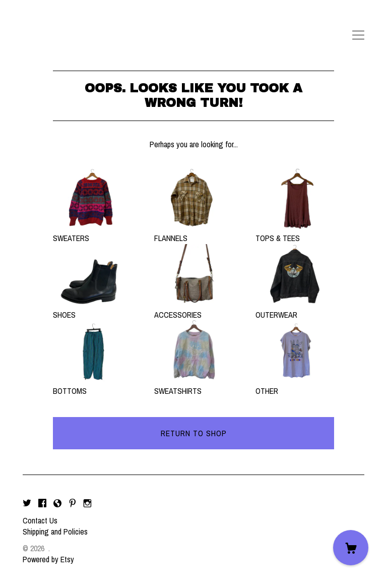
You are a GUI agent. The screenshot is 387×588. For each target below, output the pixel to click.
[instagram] (87, 503)
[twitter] (27, 503)
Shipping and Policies (55, 532)
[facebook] (42, 503)
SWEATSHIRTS (193, 385)
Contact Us (40, 520)
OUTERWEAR (295, 309)
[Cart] (351, 548)
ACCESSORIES (193, 309)
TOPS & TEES (295, 232)
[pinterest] (73, 503)
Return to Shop (194, 433)
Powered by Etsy (48, 559)
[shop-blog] (57, 503)
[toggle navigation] (358, 35)
